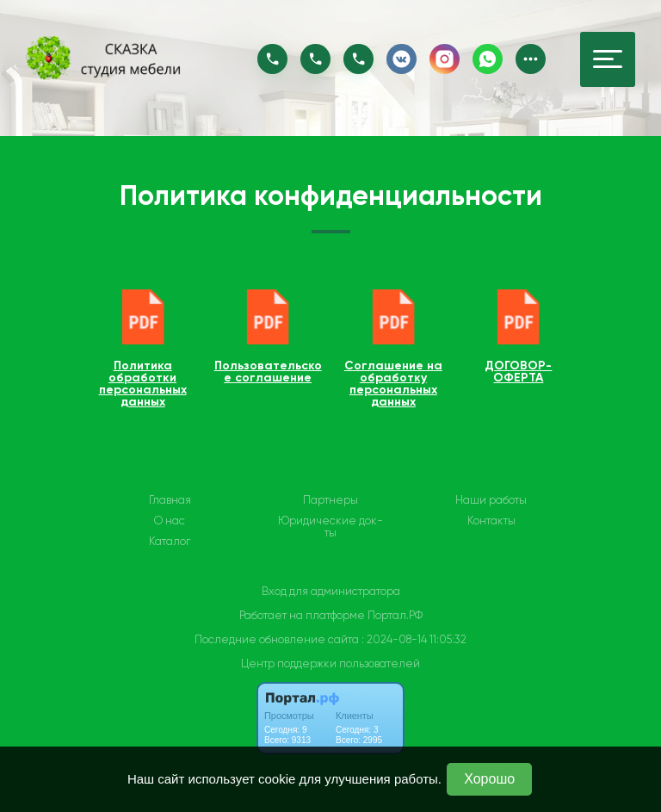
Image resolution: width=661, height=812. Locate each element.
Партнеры (330, 500)
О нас (170, 521)
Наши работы (491, 500)
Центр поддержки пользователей (330, 663)
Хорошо (489, 779)
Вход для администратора (331, 591)
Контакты (491, 521)
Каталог (170, 542)
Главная (170, 500)
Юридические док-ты (330, 527)
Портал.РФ (395, 615)
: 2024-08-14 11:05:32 (414, 639)
